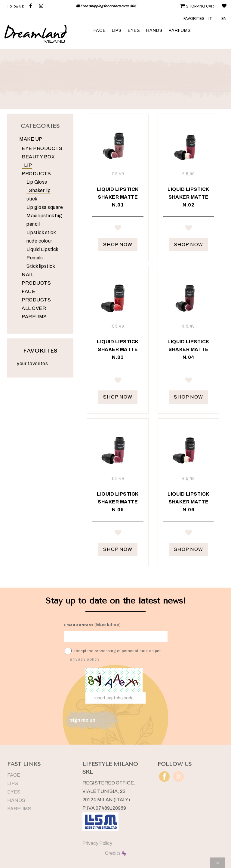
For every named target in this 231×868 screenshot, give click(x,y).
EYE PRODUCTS (42, 148)
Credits (116, 853)
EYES (134, 31)
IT (210, 19)
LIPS (117, 31)
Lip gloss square (45, 207)
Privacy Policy (97, 843)
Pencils (35, 258)
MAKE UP (31, 139)
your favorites (32, 364)
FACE (100, 31)
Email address (79, 625)
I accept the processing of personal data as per (113, 655)
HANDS (154, 31)
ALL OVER (34, 308)
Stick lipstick (41, 266)
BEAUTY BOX (38, 157)
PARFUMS (180, 31)
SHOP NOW (118, 245)
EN (224, 19)
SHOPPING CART (198, 6)
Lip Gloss (37, 182)
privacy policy (85, 659)
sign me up (83, 720)
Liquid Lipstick (43, 249)
